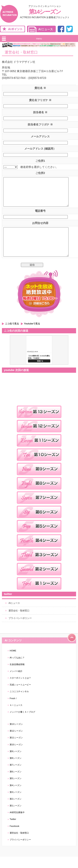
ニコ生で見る (12, 335)
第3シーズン (16, 804)
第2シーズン (16, 810)
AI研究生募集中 (17, 824)
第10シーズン (16, 756)
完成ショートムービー (20, 696)
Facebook (14, 838)
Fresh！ (14, 710)
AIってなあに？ (17, 669)
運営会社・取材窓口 (19, 622)
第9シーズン (16, 763)
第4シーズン (16, 797)
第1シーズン (16, 817)
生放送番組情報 (17, 676)
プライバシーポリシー (20, 630)
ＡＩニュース (16, 717)
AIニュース (14, 615)
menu (39, 39)
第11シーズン (16, 749)
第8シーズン (16, 770)
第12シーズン (16, 742)
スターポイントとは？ (20, 689)
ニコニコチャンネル (19, 703)
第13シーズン (16, 736)
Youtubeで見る (32, 335)
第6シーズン (16, 783)
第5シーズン (16, 790)
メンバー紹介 (16, 683)
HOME (13, 662)
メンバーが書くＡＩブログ (22, 723)
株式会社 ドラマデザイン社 (19, 62)
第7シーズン (16, 776)
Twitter (13, 831)
